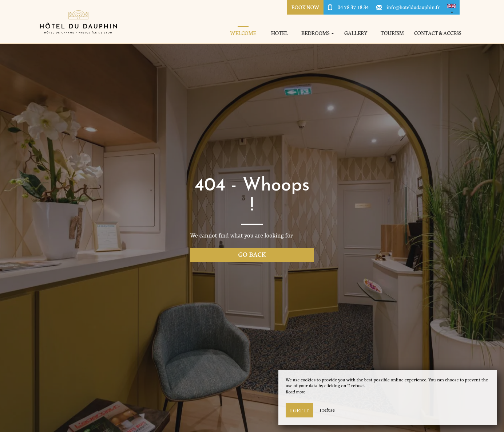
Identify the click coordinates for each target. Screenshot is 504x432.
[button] (452, 7)
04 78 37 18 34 (353, 7)
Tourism (392, 33)
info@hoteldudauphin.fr (413, 7)
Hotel (280, 33)
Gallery (356, 33)
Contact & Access (438, 33)
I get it (299, 410)
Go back (252, 254)
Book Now (305, 7)
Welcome (243, 33)
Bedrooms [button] (318, 33)
